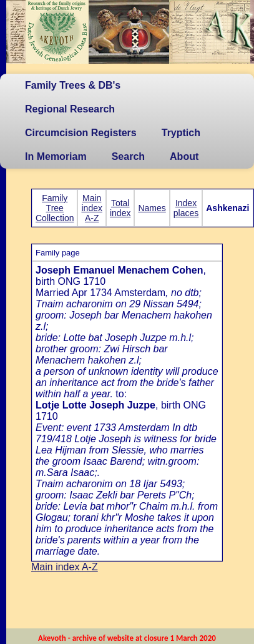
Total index (120, 208)
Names (152, 208)
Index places (186, 208)
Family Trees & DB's (73, 85)
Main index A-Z (91, 208)
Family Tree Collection (55, 208)
